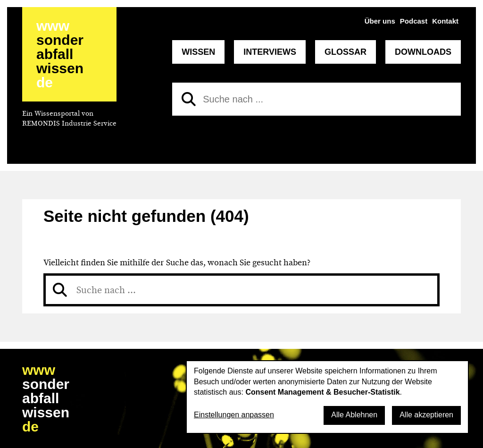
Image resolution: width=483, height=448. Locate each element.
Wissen (198, 52)
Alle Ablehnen (354, 415)
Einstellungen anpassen (234, 415)
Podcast (414, 21)
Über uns (380, 21)
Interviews (270, 52)
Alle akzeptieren (426, 415)
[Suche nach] (316, 99)
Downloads (423, 52)
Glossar (346, 52)
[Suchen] (189, 99)
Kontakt (445, 21)
